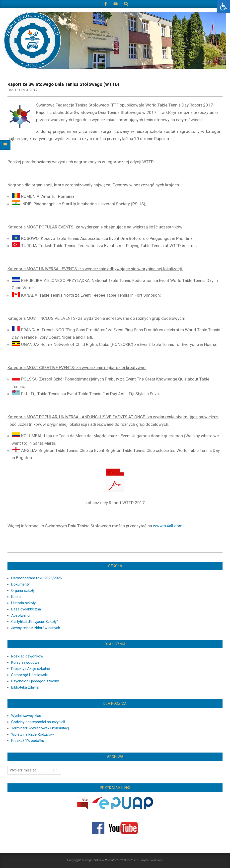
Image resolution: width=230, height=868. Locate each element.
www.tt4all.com (168, 526)
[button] (224, 6)
